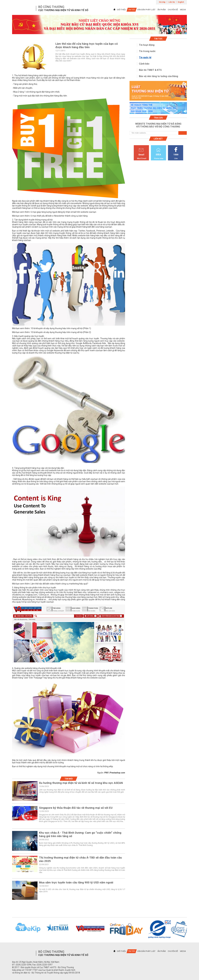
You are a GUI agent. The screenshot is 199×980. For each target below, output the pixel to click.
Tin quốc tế (145, 57)
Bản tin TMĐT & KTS (150, 70)
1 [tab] (99, 31)
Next (191, 929)
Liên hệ (172, 2)
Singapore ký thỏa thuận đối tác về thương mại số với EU (76, 808)
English (181, 2)
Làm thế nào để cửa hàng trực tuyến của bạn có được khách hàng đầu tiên (87, 45)
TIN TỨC (132, 10)
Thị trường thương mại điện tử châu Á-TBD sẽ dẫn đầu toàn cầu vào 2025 (80, 859)
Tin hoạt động (147, 45)
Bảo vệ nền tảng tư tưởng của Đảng (159, 76)
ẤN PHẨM (162, 10)
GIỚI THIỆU (121, 10)
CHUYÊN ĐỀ (173, 10)
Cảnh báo (144, 64)
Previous (8, 929)
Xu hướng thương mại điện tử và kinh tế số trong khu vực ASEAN (81, 783)
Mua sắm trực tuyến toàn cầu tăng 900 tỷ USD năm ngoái (76, 882)
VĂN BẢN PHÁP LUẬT (146, 10)
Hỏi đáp (162, 2)
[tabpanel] (99, 25)
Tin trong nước (147, 51)
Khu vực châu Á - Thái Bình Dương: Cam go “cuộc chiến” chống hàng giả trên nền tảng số (80, 834)
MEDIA (183, 10)
